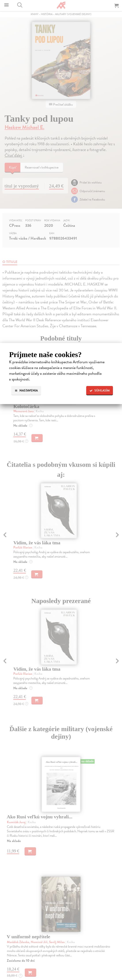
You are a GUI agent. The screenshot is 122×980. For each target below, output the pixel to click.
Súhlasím (100, 391)
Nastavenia (26, 391)
